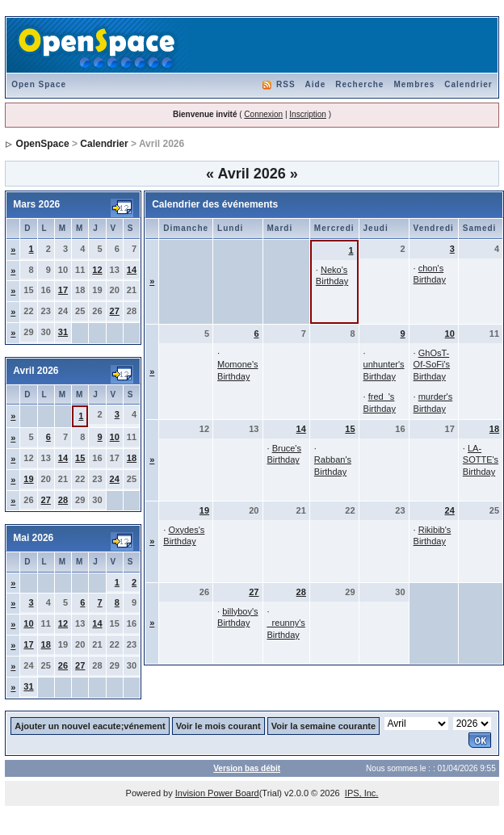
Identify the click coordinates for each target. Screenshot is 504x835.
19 (28, 479)
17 (63, 290)
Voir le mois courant (218, 726)
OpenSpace (43, 144)
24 (115, 479)
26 (63, 665)
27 (115, 311)
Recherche (359, 84)
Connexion (263, 114)
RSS (286, 84)
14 (132, 270)
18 (132, 458)
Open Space (39, 84)
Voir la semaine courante (323, 726)
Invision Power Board (217, 793)
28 (63, 500)
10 (115, 437)
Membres (414, 84)
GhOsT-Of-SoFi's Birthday (432, 365)
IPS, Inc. (362, 793)
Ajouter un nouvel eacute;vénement (90, 726)
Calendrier (468, 84)
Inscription (308, 114)
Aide (316, 84)
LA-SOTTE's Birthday (481, 460)
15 (80, 458)
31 (63, 332)
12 (97, 270)
